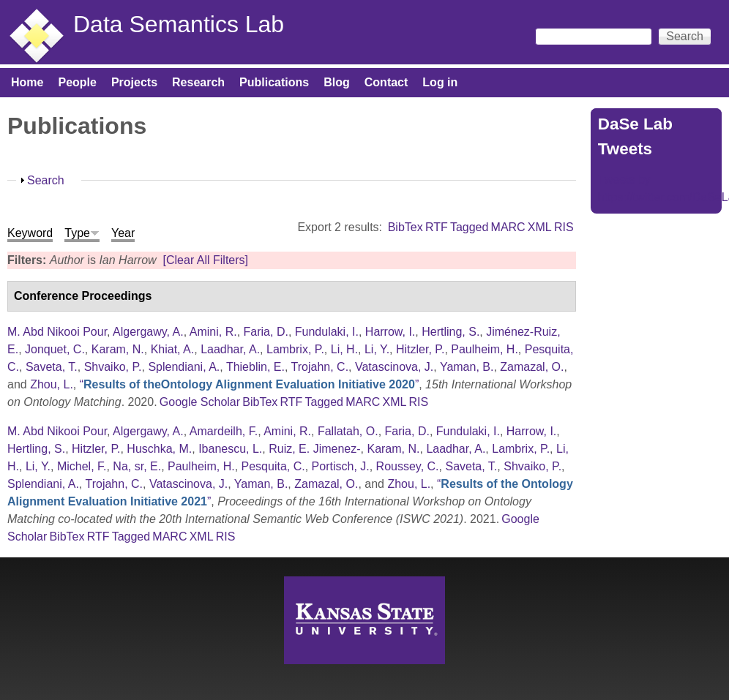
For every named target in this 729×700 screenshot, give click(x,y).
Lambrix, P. (295, 349)
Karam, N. (118, 349)
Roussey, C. (408, 466)
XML (540, 227)
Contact (386, 82)
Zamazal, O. (532, 367)
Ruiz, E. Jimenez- (314, 449)
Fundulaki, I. (327, 332)
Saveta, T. (52, 367)
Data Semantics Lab (179, 24)
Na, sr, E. (137, 466)
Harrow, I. (390, 332)
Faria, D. (266, 332)
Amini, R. (213, 332)
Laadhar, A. (230, 349)
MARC (508, 227)
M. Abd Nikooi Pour (57, 332)
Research (198, 82)
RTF (437, 227)
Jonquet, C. (55, 349)
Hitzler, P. (420, 349)
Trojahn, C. (320, 367)
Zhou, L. (52, 384)
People (77, 82)
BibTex (405, 227)
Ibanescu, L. (230, 449)
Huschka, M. (159, 449)
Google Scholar (200, 402)
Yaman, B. (467, 367)
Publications (274, 82)
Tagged (470, 227)
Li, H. (344, 349)
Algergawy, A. (148, 332)
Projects (134, 82)
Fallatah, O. (348, 431)
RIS (564, 227)
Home (27, 82)
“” (249, 384)
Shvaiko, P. (113, 367)
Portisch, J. (341, 466)
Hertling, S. (451, 332)
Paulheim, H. (485, 349)
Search (46, 180)
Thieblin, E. (255, 367)
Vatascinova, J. (394, 367)
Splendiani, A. (184, 367)
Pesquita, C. (273, 466)
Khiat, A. (173, 349)
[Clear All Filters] (206, 260)
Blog (337, 82)
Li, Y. (377, 349)
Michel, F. (82, 466)
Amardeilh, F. (224, 431)
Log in (440, 82)
